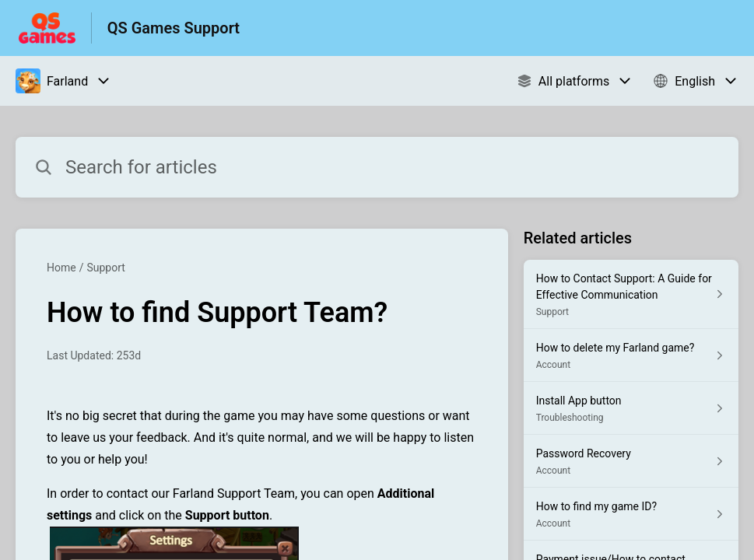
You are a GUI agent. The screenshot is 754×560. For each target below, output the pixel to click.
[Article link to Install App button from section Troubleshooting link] (631, 408)
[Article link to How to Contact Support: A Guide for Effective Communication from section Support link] (631, 294)
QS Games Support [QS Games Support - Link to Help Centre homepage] (174, 28)
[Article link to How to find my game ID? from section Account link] (631, 514)
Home (61, 268)
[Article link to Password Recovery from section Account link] (631, 461)
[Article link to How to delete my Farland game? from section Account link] (631, 355)
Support (105, 268)
